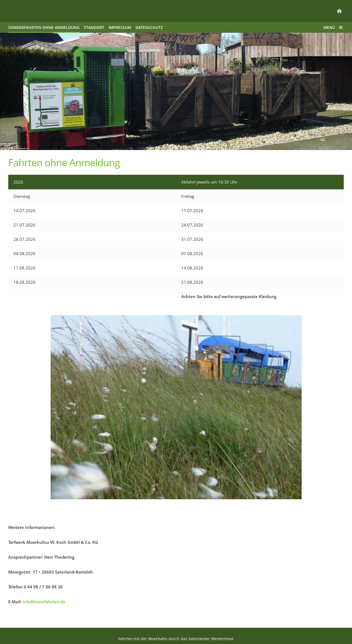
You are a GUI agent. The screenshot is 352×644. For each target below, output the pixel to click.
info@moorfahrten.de (44, 602)
